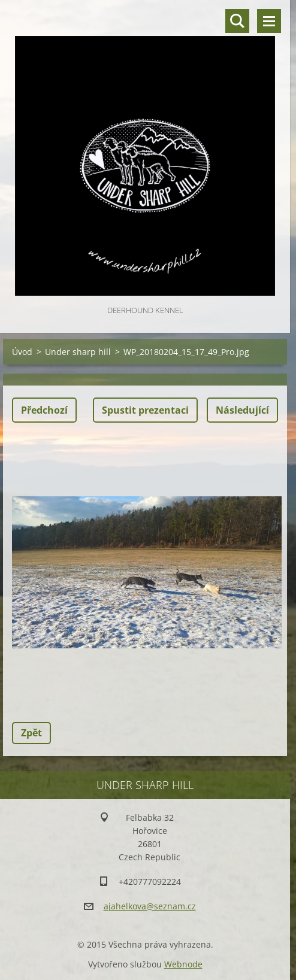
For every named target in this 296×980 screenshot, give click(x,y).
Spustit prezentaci (145, 410)
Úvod (22, 352)
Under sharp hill (78, 352)
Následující (242, 410)
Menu (269, 21)
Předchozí (44, 410)
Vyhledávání (237, 21)
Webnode (183, 964)
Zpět (31, 733)
